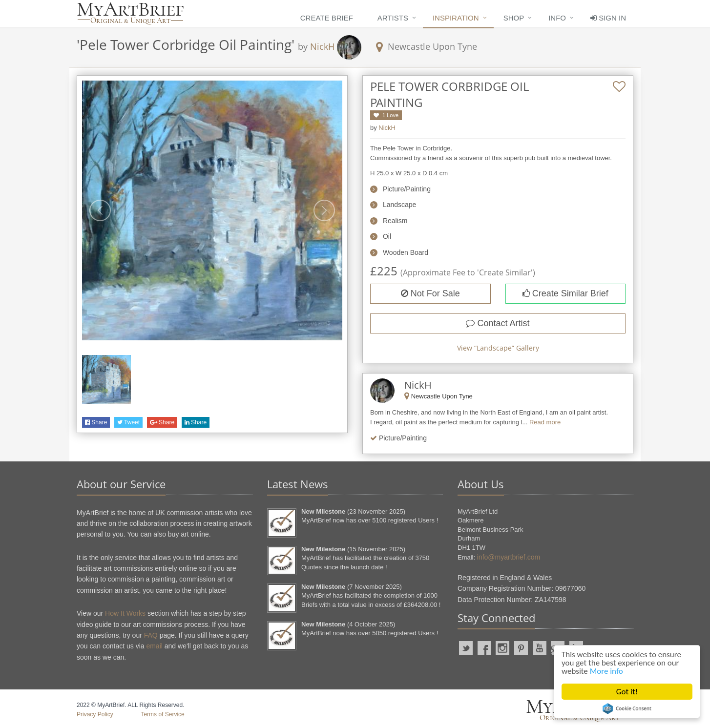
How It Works (125, 613)
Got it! (627, 692)
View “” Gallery (498, 348)
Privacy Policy (95, 714)
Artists (393, 18)
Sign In (608, 18)
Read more (545, 422)
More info (606, 671)
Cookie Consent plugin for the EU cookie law (627, 708)
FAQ (151, 635)
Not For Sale (430, 293)
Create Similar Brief (565, 293)
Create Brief (327, 18)
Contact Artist (498, 323)
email (154, 646)
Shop (514, 18)
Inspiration (456, 18)
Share (96, 422)
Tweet (128, 422)
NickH (322, 46)
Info (557, 18)
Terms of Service (162, 714)
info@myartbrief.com (509, 557)
